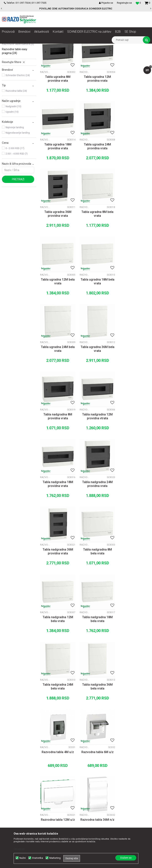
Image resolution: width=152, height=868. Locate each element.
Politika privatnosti (95, 761)
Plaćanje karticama (95, 773)
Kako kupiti (90, 765)
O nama (47, 756)
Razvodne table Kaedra (18, 87)
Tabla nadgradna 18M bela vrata (133, 450)
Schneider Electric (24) (18, 119)
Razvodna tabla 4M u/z (133, 514)
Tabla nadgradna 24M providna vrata (95, 384)
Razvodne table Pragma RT (18, 80)
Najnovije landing (15, 171)
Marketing (55, 858)
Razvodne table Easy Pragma (15, 95)
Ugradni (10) (12, 155)
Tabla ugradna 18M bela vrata (95, 253)
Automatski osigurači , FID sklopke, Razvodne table (59, 47)
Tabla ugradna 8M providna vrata (57, 121)
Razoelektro (8, 47)
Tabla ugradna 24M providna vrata (57, 187)
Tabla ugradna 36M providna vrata (95, 187)
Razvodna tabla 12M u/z (95, 582)
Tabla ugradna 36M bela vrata (57, 319)
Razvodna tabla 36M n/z (133, 582)
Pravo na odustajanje (97, 799)
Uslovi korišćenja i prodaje (99, 756)
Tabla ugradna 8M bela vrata (133, 187)
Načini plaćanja (93, 769)
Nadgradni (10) (13, 150)
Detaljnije (19, 849)
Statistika (38, 858)
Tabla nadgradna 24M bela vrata (57, 516)
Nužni (23, 858)
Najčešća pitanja (94, 794)
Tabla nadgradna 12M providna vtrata (133, 319)
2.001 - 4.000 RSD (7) (17, 197)
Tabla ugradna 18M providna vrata (133, 121)
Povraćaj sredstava (95, 790)
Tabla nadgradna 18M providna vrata (57, 384)
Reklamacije (91, 786)
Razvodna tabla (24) (16, 135)
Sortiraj (97, 59)
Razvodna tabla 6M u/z (57, 580)
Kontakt (47, 765)
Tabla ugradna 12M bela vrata (57, 253)
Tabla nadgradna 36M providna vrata (133, 384)
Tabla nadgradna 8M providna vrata (95, 319)
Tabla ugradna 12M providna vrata (95, 121)
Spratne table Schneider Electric (107, 47)
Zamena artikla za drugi (98, 782)
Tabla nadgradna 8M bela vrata (57, 450)
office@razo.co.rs (16, 795)
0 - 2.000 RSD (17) (15, 192)
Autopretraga (81, 59)
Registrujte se (124, 3)
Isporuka (89, 777)
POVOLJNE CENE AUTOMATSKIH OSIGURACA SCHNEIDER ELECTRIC (76, 9)
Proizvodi (24, 47)
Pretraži (18, 223)
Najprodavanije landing (18, 176)
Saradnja (47, 761)
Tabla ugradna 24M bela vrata (133, 253)
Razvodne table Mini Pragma (14, 71)
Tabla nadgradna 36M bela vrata (95, 516)
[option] (76, 9)
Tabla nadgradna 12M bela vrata (95, 450)
